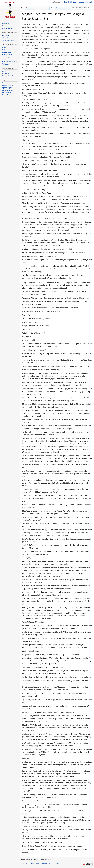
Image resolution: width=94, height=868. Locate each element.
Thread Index (7, 38)
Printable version (8, 90)
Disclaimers (57, 863)
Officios (5, 47)
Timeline (5, 59)
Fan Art (5, 71)
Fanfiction (6, 74)
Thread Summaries (9, 40)
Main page (6, 24)
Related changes (8, 85)
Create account (82, 2)
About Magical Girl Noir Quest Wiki (41, 863)
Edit (58, 8)
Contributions (72, 2)
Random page (7, 28)
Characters (6, 36)
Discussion (30, 8)
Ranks (4, 50)
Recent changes (8, 26)
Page (23, 8)
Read (52, 8)
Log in (91, 2)
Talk (65, 2)
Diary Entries (7, 52)
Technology (6, 57)
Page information (8, 95)
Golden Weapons (8, 55)
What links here (7, 83)
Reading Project (8, 76)
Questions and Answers (10, 62)
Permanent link (7, 93)
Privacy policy (25, 863)
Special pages (7, 88)
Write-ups (5, 64)
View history (65, 8)
